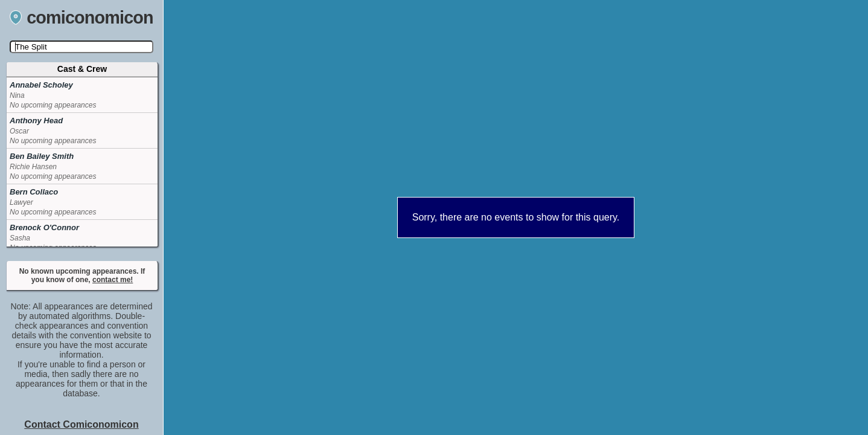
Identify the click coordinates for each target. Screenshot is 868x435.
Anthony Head (36, 121)
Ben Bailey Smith (42, 156)
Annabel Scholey (41, 85)
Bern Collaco (34, 192)
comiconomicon (81, 18)
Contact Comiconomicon (81, 424)
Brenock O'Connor (44, 227)
